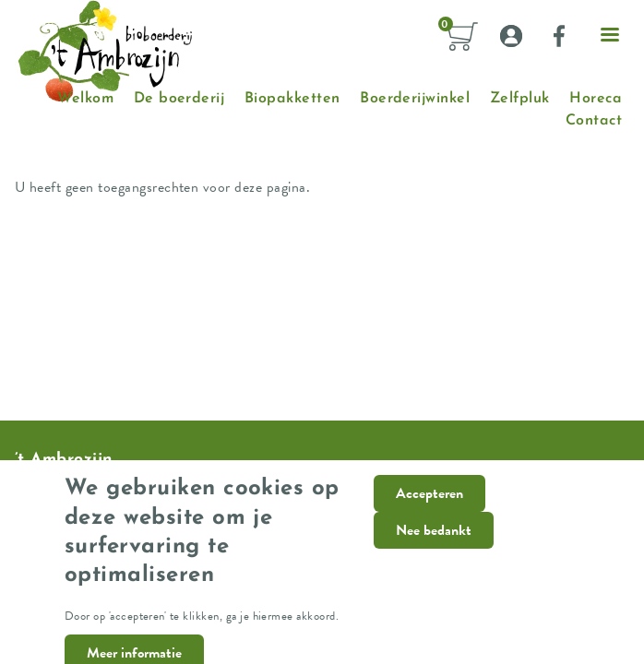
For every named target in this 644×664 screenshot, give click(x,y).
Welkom (85, 99)
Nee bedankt (434, 542)
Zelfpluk (520, 99)
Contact (594, 121)
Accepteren (429, 505)
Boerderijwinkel (415, 99)
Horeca (596, 99)
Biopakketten (292, 99)
